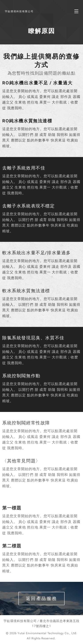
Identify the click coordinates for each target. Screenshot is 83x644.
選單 (76, 11)
